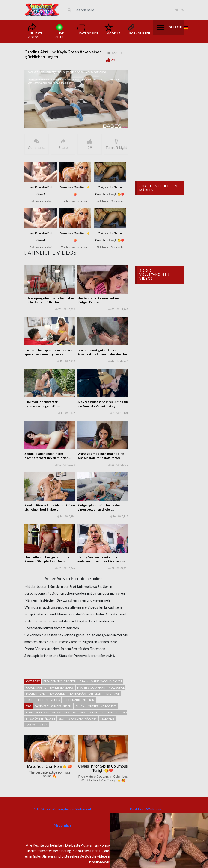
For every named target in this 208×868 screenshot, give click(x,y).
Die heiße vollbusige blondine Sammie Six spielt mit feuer (47, 559)
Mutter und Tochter (102, 706)
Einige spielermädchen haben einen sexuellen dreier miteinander (100, 509)
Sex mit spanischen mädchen (78, 719)
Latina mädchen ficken (86, 694)
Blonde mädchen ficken (60, 681)
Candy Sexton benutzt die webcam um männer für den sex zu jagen (101, 561)
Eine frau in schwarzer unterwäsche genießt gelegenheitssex (41, 406)
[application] (76, 99)
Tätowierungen (37, 725)
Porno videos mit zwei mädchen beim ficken (56, 712)
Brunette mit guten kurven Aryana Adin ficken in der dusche (102, 352)
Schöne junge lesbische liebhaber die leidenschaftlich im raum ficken (49, 302)
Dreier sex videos (48, 700)
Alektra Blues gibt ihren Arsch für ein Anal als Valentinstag (103, 404)
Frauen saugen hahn (91, 687)
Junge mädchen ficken (79, 700)
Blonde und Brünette (104, 712)
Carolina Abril (36, 687)
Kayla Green (58, 694)
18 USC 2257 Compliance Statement (62, 809)
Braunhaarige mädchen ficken (101, 681)
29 (113, 60)
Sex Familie (107, 719)
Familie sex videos (62, 687)
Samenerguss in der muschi (53, 706)
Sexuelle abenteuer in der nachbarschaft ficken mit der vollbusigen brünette (46, 458)
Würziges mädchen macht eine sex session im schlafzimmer (101, 456)
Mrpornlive (62, 825)
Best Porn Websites (146, 809)
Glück (80, 706)
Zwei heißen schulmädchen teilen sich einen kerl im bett (50, 507)
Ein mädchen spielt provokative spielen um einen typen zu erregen (48, 354)
